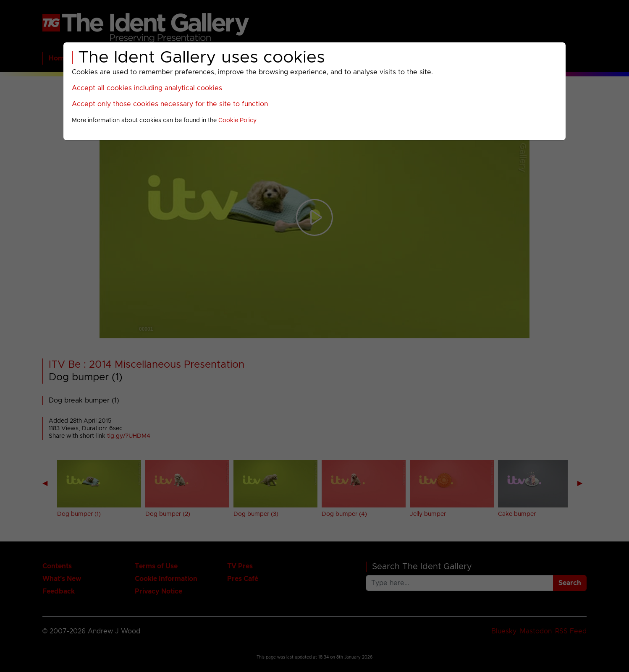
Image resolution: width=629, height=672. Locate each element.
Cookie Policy (237, 120)
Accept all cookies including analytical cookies (147, 88)
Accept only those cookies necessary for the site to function (170, 104)
